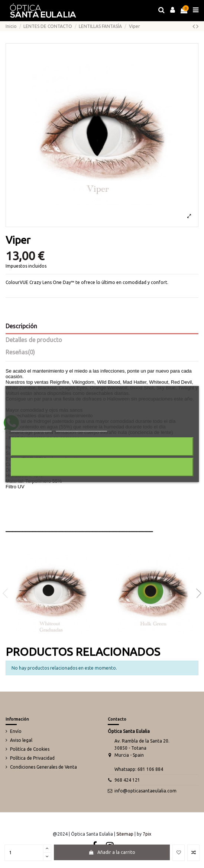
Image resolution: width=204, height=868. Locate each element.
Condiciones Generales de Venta (43, 767)
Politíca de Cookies (30, 749)
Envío (16, 731)
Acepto (102, 467)
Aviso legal (21, 740)
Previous (7, 593)
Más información (31, 428)
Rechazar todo (102, 446)
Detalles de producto (34, 340)
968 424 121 (127, 780)
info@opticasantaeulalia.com (145, 791)
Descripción (21, 326)
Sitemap (125, 834)
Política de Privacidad (32, 758)
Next (197, 593)
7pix (147, 834)
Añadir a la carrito (112, 852)
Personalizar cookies (81, 428)
